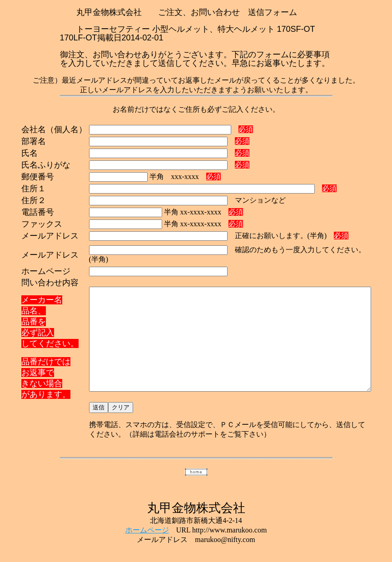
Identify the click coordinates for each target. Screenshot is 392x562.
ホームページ (147, 525)
